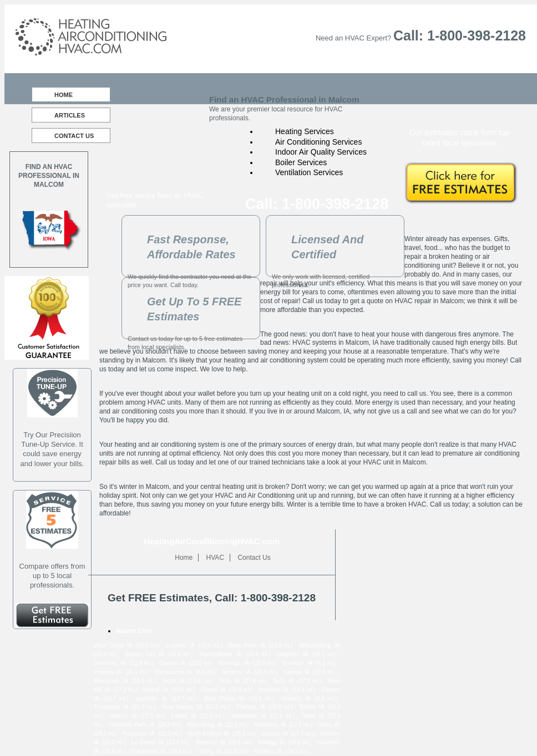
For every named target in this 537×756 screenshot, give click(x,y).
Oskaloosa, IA (148, 751)
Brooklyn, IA (298, 663)
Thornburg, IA (111, 707)
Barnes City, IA (145, 654)
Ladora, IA (297, 672)
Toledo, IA (312, 707)
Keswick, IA (268, 751)
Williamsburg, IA (319, 645)
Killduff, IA (156, 690)
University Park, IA (131, 725)
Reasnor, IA (211, 742)
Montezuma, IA (174, 672)
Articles (70, 115)
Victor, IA (173, 681)
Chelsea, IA (250, 707)
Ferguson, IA (139, 734)
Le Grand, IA (147, 742)
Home (64, 95)
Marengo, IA (234, 663)
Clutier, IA (214, 690)
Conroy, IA (172, 663)
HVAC (215, 558)
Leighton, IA (293, 654)
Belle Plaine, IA (224, 699)
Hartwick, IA (273, 690)
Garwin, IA (275, 734)
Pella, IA (229, 681)
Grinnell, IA (296, 699)
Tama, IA (313, 716)
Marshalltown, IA (221, 654)
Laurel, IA (184, 716)
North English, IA (208, 734)
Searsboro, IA (249, 716)
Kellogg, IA (272, 742)
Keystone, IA (270, 725)
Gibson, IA (123, 716)
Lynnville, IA (151, 699)
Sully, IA (284, 681)
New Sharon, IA (182, 707)
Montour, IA (236, 672)
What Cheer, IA (113, 645)
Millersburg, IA (205, 725)
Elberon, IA (108, 672)
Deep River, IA (247, 645)
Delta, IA (329, 725)
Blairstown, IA (111, 681)
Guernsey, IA (110, 663)
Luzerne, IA (180, 645)
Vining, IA (210, 751)
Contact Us (74, 136)
